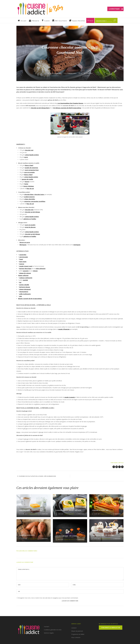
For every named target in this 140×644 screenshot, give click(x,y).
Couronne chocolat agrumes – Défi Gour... (69, 510)
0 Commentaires (71, 73)
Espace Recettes (70, 57)
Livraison (74, 628)
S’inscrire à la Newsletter (111, 628)
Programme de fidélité (78, 634)
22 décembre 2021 (55, 73)
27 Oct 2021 (97, 539)
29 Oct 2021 (60, 539)
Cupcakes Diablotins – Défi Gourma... (67, 536)
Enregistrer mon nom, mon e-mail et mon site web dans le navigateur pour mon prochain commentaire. (48, 598)
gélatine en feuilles (30, 219)
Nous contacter (76, 637)
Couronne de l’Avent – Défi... (101, 510)
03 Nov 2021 (24, 539)
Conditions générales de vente (53, 630)
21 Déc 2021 (24, 514)
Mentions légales (49, 633)
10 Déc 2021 (97, 514)
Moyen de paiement (77, 631)
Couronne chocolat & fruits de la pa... (31, 510)
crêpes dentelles (30, 199)
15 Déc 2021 (60, 514)
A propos (47, 627)
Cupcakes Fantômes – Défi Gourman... (103, 535)
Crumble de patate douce (27, 535)
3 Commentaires (44, 514)
